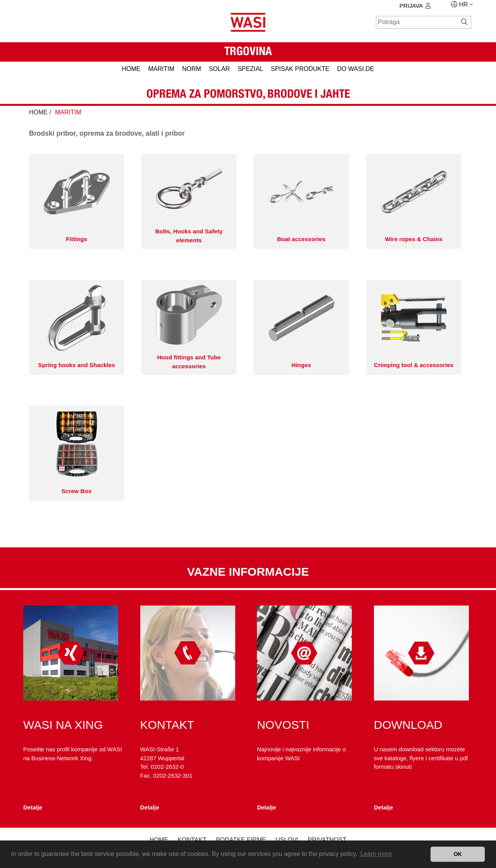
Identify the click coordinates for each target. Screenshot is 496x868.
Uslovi (287, 840)
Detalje (33, 807)
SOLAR (219, 69)
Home (159, 840)
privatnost (327, 840)
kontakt (192, 840)
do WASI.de (356, 69)
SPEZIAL (250, 69)
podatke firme (241, 840)
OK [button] (458, 854)
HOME (131, 69)
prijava (415, 6)
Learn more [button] (376, 854)
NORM (192, 69)
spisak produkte (300, 69)
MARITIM (161, 69)
